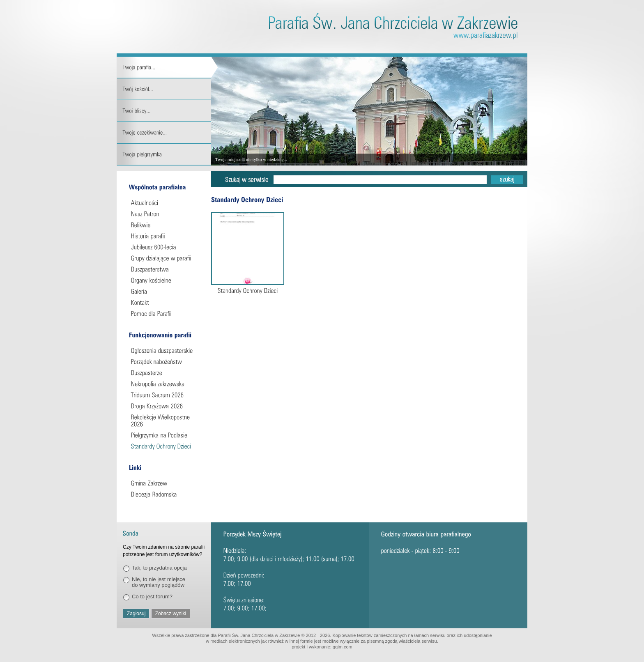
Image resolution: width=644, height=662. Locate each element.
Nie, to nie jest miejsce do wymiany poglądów (159, 582)
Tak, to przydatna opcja (159, 568)
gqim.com (343, 647)
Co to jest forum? (152, 596)
